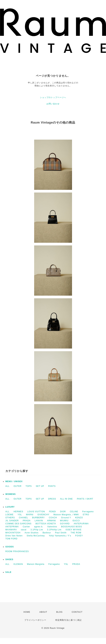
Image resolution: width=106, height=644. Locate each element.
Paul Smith (61, 533)
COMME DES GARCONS (18, 524)
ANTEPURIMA (81, 524)
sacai (24, 530)
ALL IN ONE (66, 499)
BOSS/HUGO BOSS (72, 527)
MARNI (30, 515)
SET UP (40, 486)
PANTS (52, 486)
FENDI (53, 512)
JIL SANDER (12, 521)
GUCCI (76, 521)
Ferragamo (88, 512)
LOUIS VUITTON (36, 512)
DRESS (52, 499)
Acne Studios (32, 533)
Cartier (26, 527)
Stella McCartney (36, 536)
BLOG (59, 612)
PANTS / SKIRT (85, 499)
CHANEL (23, 518)
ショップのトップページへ (53, 97)
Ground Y (66, 518)
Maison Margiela (36, 564)
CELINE (74, 512)
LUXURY (10, 507)
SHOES (9, 559)
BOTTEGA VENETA (46, 524)
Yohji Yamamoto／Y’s (60, 536)
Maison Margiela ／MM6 (66, 515)
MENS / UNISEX (14, 481)
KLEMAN (18, 564)
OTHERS (10, 518)
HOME (27, 612)
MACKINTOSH (13, 533)
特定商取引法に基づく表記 (68, 620)
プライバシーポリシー (35, 620)
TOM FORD (11, 539)
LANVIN (39, 521)
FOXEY (79, 536)
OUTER (18, 486)
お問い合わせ (53, 104)
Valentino (52, 527)
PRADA (27, 521)
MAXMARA (11, 530)
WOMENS (11, 494)
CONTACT (77, 612)
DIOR (63, 512)
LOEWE (9, 515)
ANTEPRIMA (12, 527)
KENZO (79, 518)
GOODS (10, 547)
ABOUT (43, 612)
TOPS (29, 486)
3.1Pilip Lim (37, 530)
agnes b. (39, 527)
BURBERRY (38, 518)
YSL (20, 515)
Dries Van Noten (14, 536)
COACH (53, 518)
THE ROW (76, 533)
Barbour (47, 533)
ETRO (86, 515)
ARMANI (52, 521)
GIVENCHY (43, 515)
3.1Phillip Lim (54, 530)
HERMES (18, 512)
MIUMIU (64, 521)
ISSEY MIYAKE (73, 530)
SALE (8, 572)
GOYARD (65, 524)
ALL (7, 486)
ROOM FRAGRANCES (17, 551)
